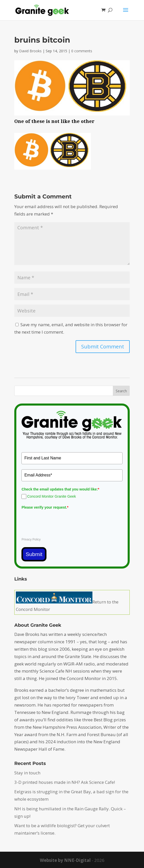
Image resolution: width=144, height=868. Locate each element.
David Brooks (30, 51)
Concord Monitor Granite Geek (51, 496)
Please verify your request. (45, 507)
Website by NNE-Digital (65, 860)
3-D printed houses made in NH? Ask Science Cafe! (65, 782)
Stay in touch (27, 773)
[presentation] (60, 521)
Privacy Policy (31, 539)
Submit (34, 554)
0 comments (82, 51)
